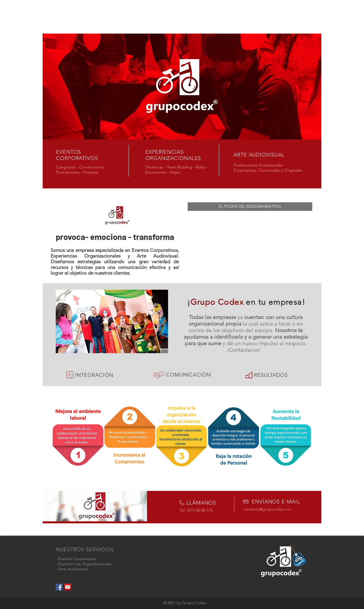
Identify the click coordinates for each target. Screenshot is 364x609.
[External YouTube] (250, 245)
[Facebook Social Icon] (59, 587)
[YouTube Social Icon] (68, 587)
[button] (250, 207)
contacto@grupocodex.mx (267, 509)
